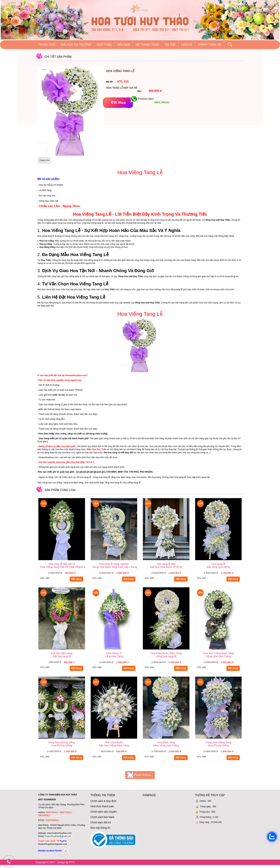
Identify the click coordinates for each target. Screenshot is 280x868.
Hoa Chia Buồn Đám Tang (166, 653)
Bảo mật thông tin (100, 828)
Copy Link (44, 160)
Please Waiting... (140, 775)
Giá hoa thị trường (76, 45)
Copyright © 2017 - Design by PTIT (55, 862)
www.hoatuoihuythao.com (59, 833)
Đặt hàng (76, 579)
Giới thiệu (104, 45)
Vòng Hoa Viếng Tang (218, 742)
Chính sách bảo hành (102, 817)
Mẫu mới (124, 45)
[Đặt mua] (118, 103)
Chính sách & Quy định (103, 801)
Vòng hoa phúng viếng (62, 742)
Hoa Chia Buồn (114, 742)
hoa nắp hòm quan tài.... (200, 477)
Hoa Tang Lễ (114, 653)
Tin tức (170, 45)
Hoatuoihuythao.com (48, 457)
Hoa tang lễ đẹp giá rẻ (62, 564)
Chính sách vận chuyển (104, 812)
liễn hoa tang (154, 477)
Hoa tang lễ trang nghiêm (114, 564)
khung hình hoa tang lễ (174, 477)
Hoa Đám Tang (166, 742)
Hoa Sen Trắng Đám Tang (218, 653)
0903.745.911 (162, 102)
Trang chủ (47, 45)
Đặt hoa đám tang (62, 653)
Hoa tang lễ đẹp (166, 564)
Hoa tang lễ (218, 564)
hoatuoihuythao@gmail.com (58, 836)
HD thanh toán (147, 45)
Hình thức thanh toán (102, 806)
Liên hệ (187, 45)
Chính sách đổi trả (101, 822)
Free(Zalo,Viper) (146, 99)
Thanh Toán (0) (209, 45)
